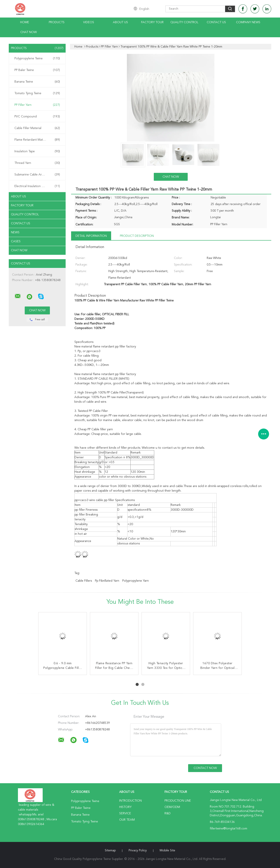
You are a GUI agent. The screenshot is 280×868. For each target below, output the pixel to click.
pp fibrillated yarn (107, 581)
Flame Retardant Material (37, 140)
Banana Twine (37, 82)
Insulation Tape (37, 151)
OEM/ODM (172, 807)
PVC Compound (37, 117)
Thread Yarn (37, 163)
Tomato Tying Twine (37, 93)
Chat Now (29, 32)
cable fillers (84, 581)
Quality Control (184, 22)
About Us (120, 22)
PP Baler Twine (37, 70)
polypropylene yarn (136, 581)
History (125, 807)
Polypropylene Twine (37, 58)
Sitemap (110, 850)
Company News (248, 22)
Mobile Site (167, 850)
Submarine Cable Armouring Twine (38, 175)
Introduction (130, 801)
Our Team (127, 820)
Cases (16, 241)
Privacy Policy (138, 850)
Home (25, 22)
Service (125, 813)
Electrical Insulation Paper (37, 186)
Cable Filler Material (37, 128)
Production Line (178, 801)
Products (57, 22)
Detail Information (91, 236)
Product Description (137, 236)
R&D (168, 813)
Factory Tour (152, 22)
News (15, 232)
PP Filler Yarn (37, 105)
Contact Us (216, 22)
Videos (89, 22)
